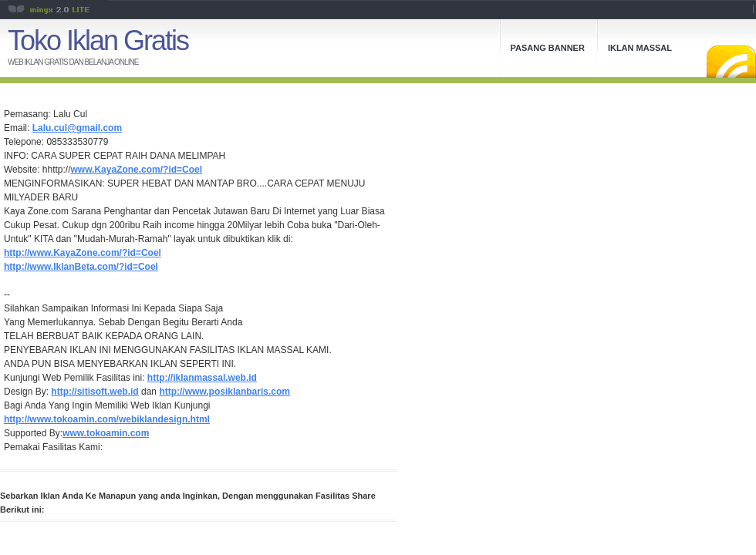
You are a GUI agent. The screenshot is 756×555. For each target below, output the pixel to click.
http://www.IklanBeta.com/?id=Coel (81, 267)
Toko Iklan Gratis (98, 40)
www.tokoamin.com (106, 433)
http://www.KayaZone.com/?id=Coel (83, 253)
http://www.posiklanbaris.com (224, 392)
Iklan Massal (640, 48)
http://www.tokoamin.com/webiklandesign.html (107, 419)
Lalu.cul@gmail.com (77, 128)
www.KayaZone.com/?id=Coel (137, 170)
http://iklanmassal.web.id (202, 378)
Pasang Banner (548, 48)
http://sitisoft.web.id (94, 392)
